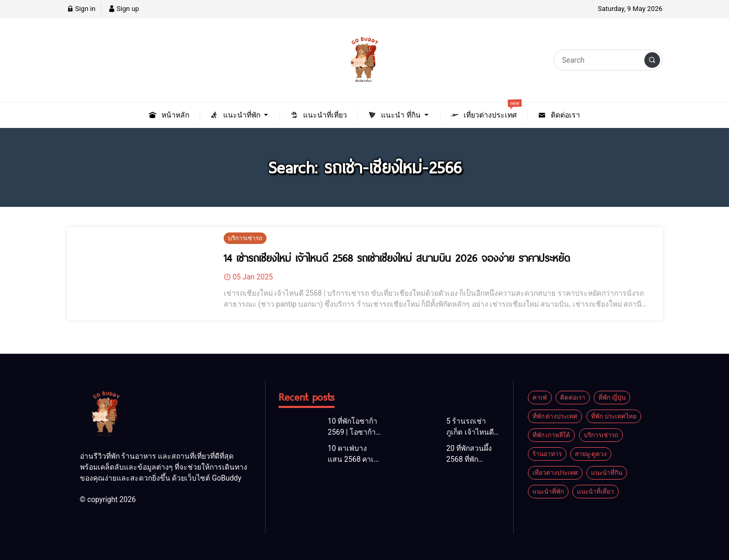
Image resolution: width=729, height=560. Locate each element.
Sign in (81, 9)
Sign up (124, 9)
